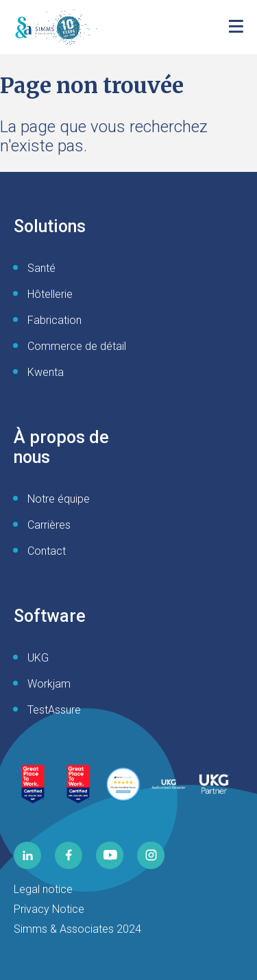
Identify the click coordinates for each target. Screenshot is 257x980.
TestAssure (54, 710)
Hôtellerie (50, 294)
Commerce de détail (77, 346)
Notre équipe (59, 499)
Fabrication (54, 320)
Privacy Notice (49, 909)
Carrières (49, 525)
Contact (47, 551)
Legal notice (43, 889)
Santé (41, 268)
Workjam (49, 684)
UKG (38, 658)
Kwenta (46, 372)
